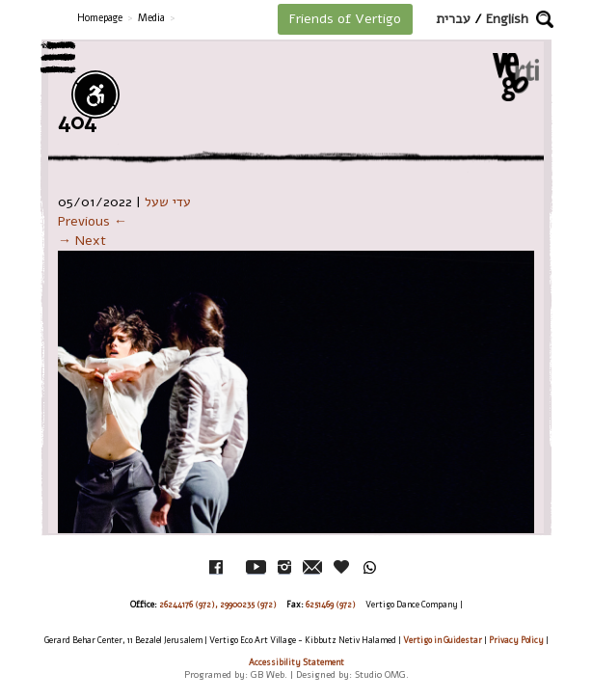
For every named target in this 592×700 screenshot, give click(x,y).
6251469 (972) (331, 605)
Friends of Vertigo (345, 19)
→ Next (82, 241)
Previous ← (93, 221)
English (507, 19)
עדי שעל (168, 202)
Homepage (100, 18)
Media (151, 18)
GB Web (268, 674)
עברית (453, 19)
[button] (545, 19)
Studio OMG (380, 674)
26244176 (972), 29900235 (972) (218, 605)
